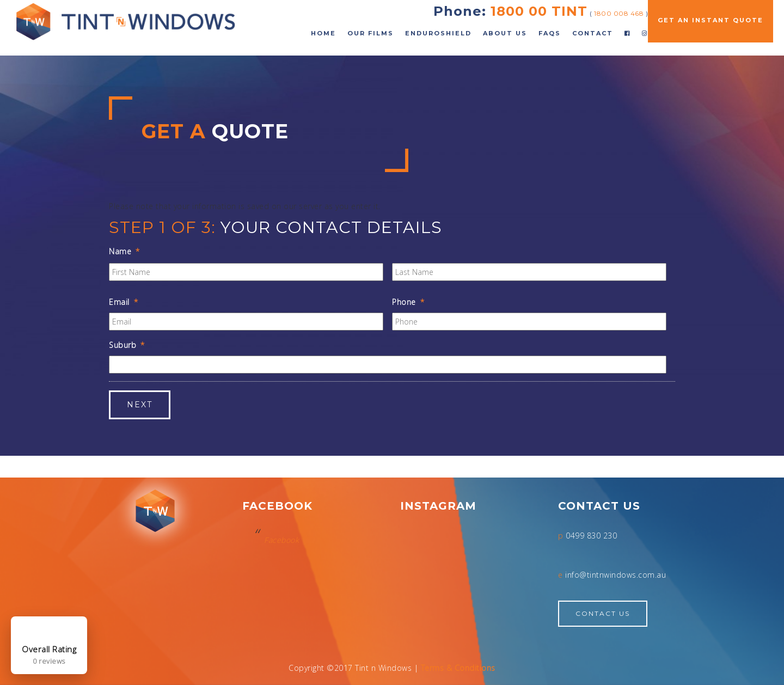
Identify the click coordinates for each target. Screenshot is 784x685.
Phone (408, 302)
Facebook (281, 540)
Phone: (460, 11)
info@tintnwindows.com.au (615, 575)
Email (123, 302)
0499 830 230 (591, 536)
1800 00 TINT (539, 11)
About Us (505, 33)
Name (124, 252)
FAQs (550, 33)
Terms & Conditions (458, 668)
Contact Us (603, 613)
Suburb (127, 345)
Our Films (370, 33)
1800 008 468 (619, 13)
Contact (593, 33)
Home (323, 33)
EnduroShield (438, 33)
